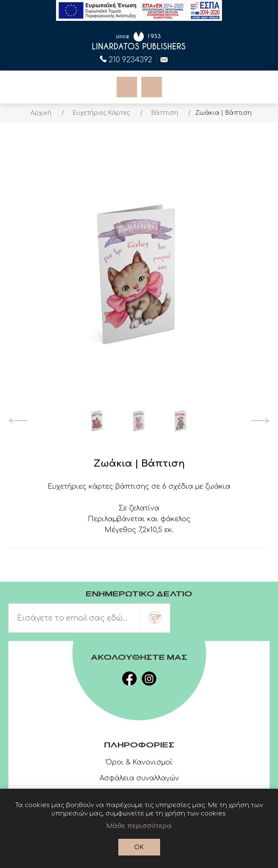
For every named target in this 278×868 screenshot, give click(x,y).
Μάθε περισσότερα (139, 826)
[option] (97, 421)
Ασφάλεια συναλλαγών (139, 778)
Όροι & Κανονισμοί (139, 762)
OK (139, 847)
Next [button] (260, 421)
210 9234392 (126, 59)
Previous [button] (18, 421)
